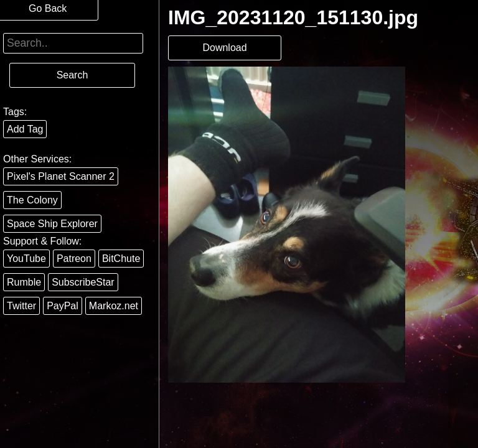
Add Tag (25, 129)
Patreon (74, 259)
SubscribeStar (83, 282)
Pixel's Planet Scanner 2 (61, 176)
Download (224, 48)
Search (73, 75)
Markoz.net (114, 306)
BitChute (121, 259)
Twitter (21, 306)
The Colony (32, 200)
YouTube (26, 259)
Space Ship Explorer (52, 224)
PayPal (63, 306)
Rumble (24, 282)
